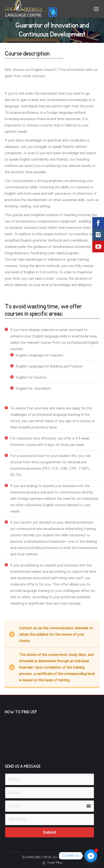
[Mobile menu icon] (96, 9)
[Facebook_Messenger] (91, 856)
